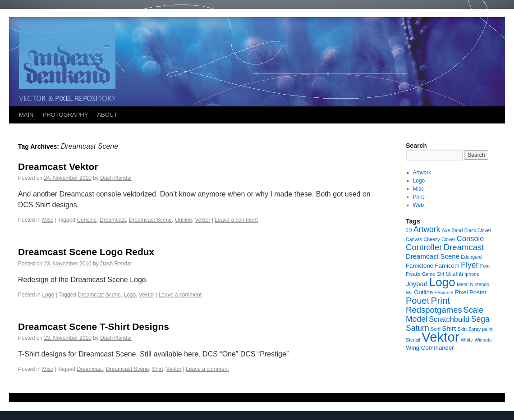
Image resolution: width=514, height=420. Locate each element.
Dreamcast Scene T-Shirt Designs (94, 326)
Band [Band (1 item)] (457, 230)
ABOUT (107, 115)
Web (418, 205)
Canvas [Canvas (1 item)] (414, 239)
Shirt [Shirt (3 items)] (449, 328)
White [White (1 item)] (467, 340)
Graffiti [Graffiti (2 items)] (454, 274)
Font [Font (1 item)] (485, 266)
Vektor (203, 220)
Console (87, 220)
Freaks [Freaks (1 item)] (413, 274)
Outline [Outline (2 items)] (423, 292)
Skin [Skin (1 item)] (462, 329)
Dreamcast (113, 220)
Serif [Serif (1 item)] (436, 329)
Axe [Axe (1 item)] (446, 230)
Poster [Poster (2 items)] (478, 292)
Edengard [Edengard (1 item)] (471, 257)
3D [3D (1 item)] (409, 230)
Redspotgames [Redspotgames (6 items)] (434, 310)
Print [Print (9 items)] (441, 300)
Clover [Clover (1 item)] (448, 239)
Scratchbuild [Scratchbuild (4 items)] (449, 319)
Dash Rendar (116, 178)
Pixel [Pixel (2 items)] (461, 292)
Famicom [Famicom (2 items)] (447, 266)
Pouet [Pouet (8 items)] (418, 301)
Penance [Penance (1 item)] (444, 292)
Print (419, 197)
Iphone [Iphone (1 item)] (472, 274)
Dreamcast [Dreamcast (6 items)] (464, 247)
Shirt (158, 369)
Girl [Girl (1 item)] (440, 274)
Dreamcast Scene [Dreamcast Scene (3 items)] (433, 256)
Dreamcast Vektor (58, 167)
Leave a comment (236, 220)
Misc (48, 220)
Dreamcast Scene (150, 220)
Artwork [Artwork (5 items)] (427, 229)
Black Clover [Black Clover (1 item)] (478, 230)
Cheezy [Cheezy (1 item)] (431, 239)
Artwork (422, 173)
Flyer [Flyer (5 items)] (470, 265)
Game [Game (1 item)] (429, 274)
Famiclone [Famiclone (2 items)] (420, 266)
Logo (48, 295)
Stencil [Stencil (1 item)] (413, 340)
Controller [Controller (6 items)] (424, 247)
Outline (184, 220)
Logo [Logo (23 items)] (442, 282)
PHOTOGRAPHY (66, 115)
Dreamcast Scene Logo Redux (86, 252)
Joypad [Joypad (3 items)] (417, 284)
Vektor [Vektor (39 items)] (440, 337)
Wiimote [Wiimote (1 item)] (483, 340)
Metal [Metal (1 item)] (463, 284)
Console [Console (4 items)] (470, 238)
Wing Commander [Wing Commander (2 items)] (430, 348)
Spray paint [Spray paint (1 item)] (481, 329)
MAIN (26, 115)
